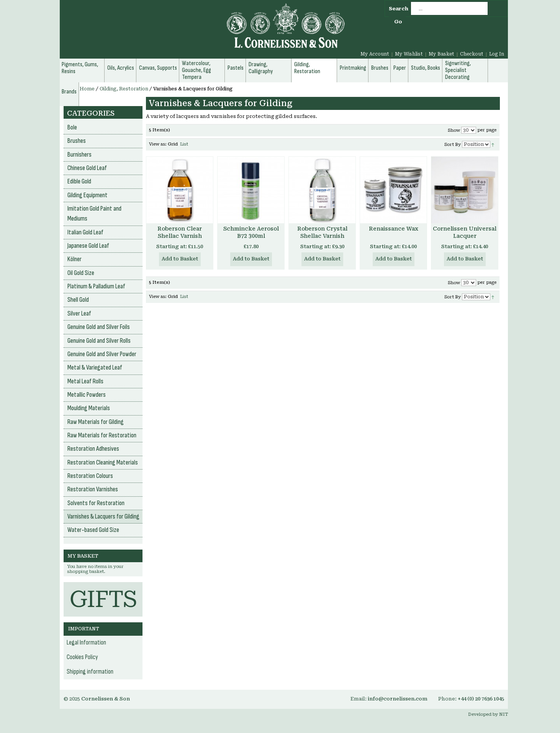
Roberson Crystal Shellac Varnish (322, 232)
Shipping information (90, 672)
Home (87, 89)
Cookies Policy (82, 657)
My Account (375, 54)
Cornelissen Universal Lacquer (465, 232)
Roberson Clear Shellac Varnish (180, 232)
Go (398, 22)
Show (454, 130)
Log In (497, 54)
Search (399, 9)
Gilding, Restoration (124, 89)
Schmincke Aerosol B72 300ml (251, 232)
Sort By (453, 145)
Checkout (472, 54)
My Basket (441, 54)
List (184, 144)
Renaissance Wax (394, 229)
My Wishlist (409, 54)
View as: (158, 144)
